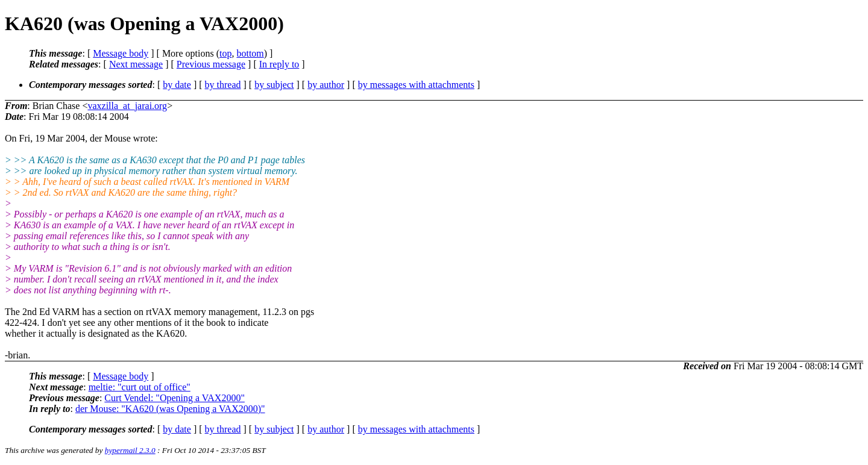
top (225, 53)
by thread (223, 85)
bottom (250, 53)
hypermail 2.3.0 (130, 450)
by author (326, 85)
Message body (121, 53)
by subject (274, 85)
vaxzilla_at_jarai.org (127, 106)
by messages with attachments (416, 85)
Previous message (211, 64)
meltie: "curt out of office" (140, 387)
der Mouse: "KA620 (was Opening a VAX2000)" (170, 409)
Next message (136, 64)
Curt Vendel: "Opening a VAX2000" (175, 398)
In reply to (279, 64)
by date (177, 85)
